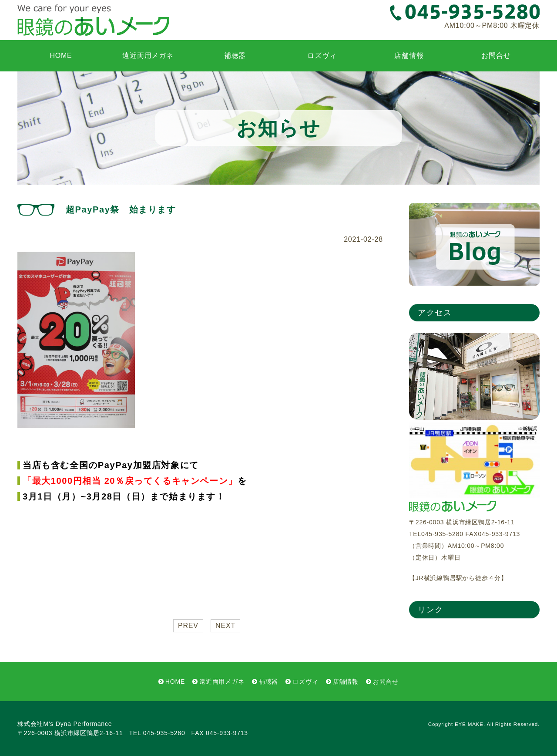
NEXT (225, 626)
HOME (61, 56)
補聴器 (235, 56)
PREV (188, 626)
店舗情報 (409, 56)
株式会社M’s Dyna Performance (65, 724)
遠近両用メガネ (148, 56)
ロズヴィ (322, 56)
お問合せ (496, 56)
